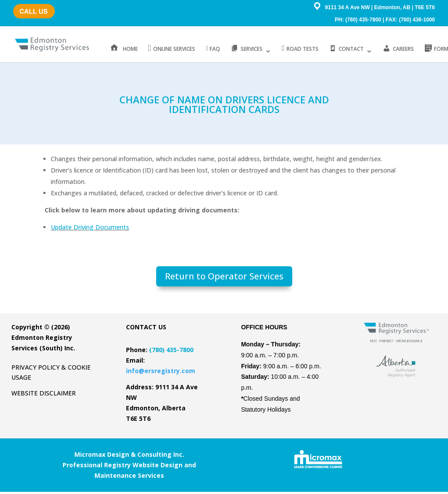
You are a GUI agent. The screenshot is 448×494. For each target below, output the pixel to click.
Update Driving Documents (90, 229)
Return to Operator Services (224, 278)
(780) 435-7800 (31, 7)
